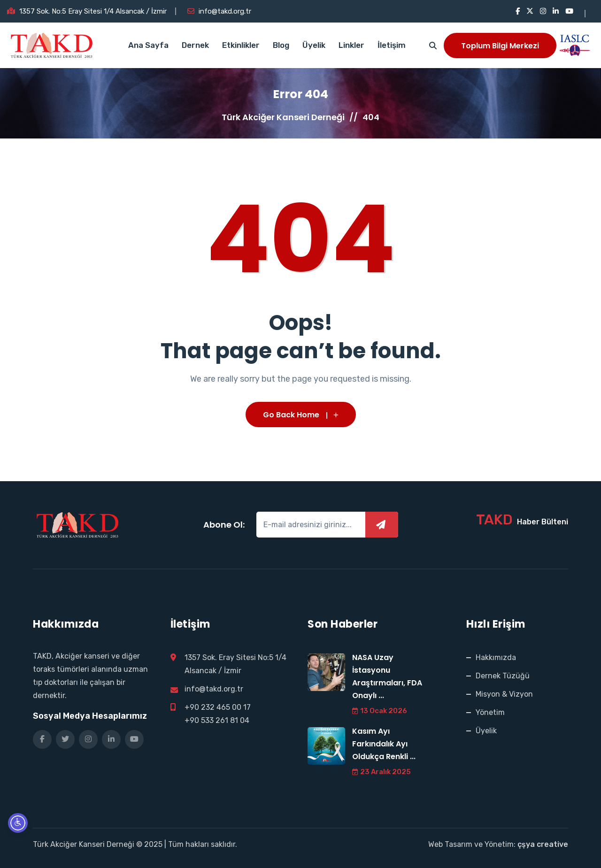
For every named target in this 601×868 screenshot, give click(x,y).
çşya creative (543, 844)
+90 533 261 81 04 (217, 720)
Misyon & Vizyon (504, 694)
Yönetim (490, 712)
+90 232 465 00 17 (218, 707)
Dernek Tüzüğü (503, 676)
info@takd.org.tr (225, 11)
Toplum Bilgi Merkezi (500, 46)
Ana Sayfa (148, 45)
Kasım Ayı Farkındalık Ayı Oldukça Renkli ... (384, 744)
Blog (281, 45)
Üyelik (314, 45)
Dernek (195, 45)
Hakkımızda (496, 657)
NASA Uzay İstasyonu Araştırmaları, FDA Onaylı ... (387, 676)
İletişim (392, 45)
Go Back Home (301, 415)
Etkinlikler (241, 45)
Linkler (351, 45)
